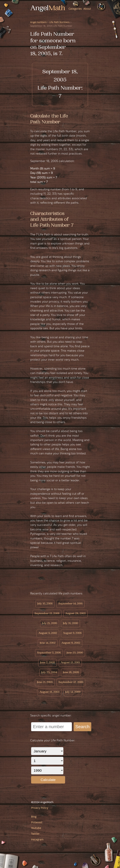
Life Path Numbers (59, 22)
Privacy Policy (40, 808)
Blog (34, 817)
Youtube (36, 828)
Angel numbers (38, 22)
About (87, 9)
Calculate (48, 780)
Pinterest (37, 823)
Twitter (35, 834)
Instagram (37, 840)
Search (82, 727)
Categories (75, 9)
